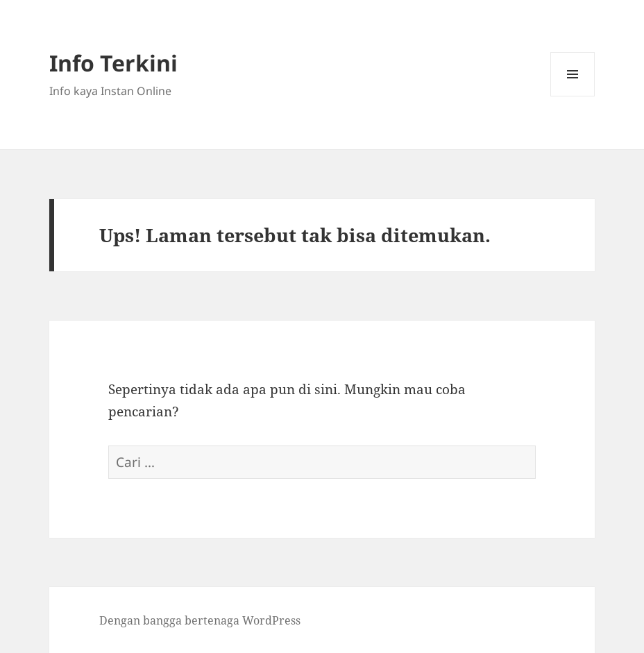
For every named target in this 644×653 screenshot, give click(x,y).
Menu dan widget (573, 96)
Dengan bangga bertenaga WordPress (200, 620)
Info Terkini (113, 63)
